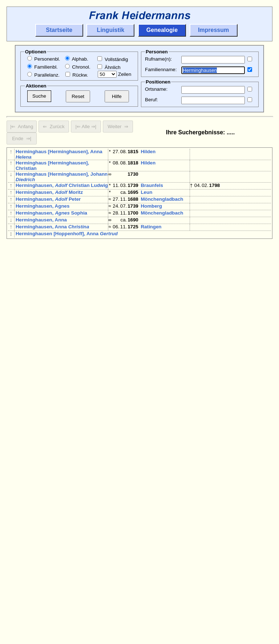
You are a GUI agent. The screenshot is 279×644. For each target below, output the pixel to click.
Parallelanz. (43, 75)
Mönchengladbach (162, 202)
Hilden (148, 152)
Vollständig (113, 59)
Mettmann (152, 244)
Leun (146, 194)
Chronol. (78, 67)
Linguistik (111, 30)
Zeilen (114, 74)
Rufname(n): (158, 59)
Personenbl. (44, 59)
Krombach (234, 336)
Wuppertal (152, 384)
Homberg (151, 210)
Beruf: (151, 100)
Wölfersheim (237, 459)
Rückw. (77, 75)
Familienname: (161, 70)
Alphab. (77, 59)
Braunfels (152, 185)
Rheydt (149, 487)
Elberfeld (176, 384)
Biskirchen (153, 400)
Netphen (150, 283)
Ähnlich (109, 67)
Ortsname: (156, 89)
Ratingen (151, 235)
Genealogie (162, 30)
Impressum (213, 30)
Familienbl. (43, 67)
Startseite (59, 30)
